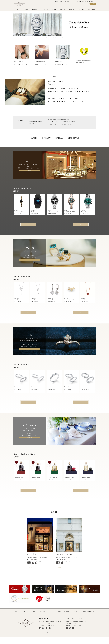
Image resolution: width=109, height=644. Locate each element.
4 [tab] (53, 37)
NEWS (54, 10)
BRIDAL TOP (30, 351)
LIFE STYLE (74, 138)
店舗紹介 (62, 10)
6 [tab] (58, 37)
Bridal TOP (36, 405)
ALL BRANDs (36, 225)
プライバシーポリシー (88, 618)
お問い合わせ (92, 10)
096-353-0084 (33, 563)
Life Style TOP (36, 494)
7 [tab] (60, 37)
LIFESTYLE (45, 10)
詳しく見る (35, 572)
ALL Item (36, 314)
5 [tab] (56, 37)
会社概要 (71, 10)
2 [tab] (49, 37)
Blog (73, 225)
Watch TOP (30, 170)
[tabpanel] (54, 25)
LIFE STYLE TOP (30, 440)
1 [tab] (47, 37)
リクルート (81, 10)
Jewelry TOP (30, 261)
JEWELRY (25, 10)
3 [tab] (51, 37)
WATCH (16, 10)
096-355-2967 (63, 563)
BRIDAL (35, 10)
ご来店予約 (93, 4)
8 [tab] (62, 37)
